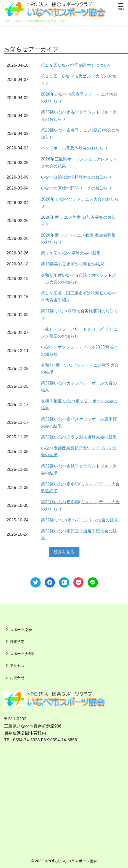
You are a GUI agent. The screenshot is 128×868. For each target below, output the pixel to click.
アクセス (17, 666)
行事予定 (17, 642)
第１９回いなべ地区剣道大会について (77, 65)
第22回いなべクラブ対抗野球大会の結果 (79, 437)
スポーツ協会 (21, 630)
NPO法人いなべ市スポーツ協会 (71, 861)
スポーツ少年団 (23, 654)
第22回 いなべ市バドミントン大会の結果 (79, 520)
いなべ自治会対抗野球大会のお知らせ (77, 177)
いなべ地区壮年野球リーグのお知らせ (77, 188)
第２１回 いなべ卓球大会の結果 (71, 253)
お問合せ (17, 678)
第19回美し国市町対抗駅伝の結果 (75, 264)
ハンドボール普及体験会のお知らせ (74, 148)
